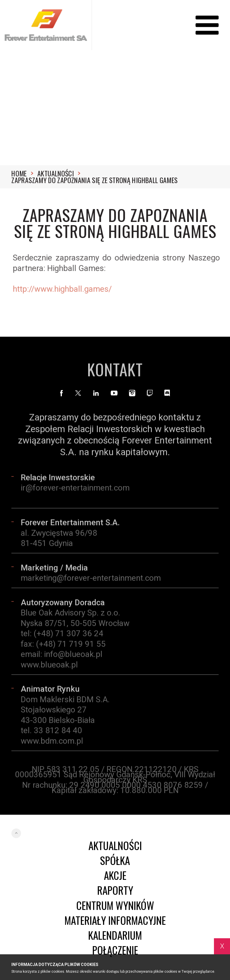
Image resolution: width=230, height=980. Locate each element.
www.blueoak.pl (49, 667)
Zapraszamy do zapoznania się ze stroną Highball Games (94, 180)
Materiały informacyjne (115, 920)
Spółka (115, 860)
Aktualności (59, 173)
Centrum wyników (115, 905)
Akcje (115, 875)
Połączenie (115, 950)
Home (22, 173)
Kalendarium (115, 935)
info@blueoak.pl (73, 656)
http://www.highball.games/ (64, 289)
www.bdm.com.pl (52, 743)
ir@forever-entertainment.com (75, 490)
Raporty (115, 890)
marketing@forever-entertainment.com (91, 580)
